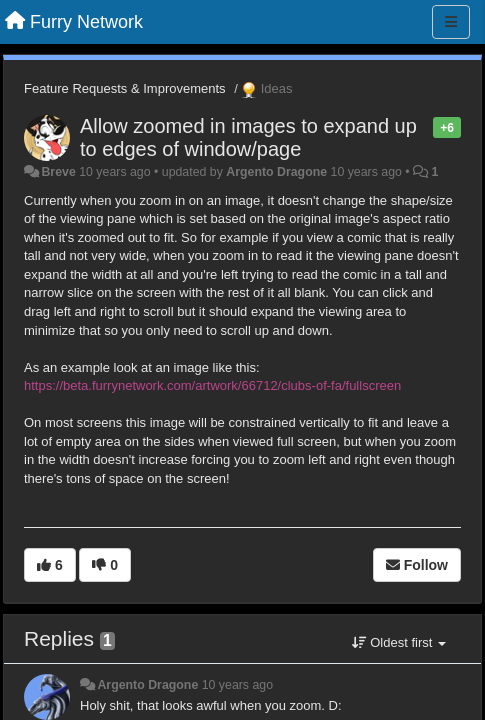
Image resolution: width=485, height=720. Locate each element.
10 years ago (237, 685)
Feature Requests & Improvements (125, 88)
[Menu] (451, 22)
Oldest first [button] (399, 642)
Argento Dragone (276, 172)
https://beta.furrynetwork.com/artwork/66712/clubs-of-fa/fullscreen (212, 385)
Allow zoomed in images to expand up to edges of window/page (248, 137)
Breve (58, 172)
